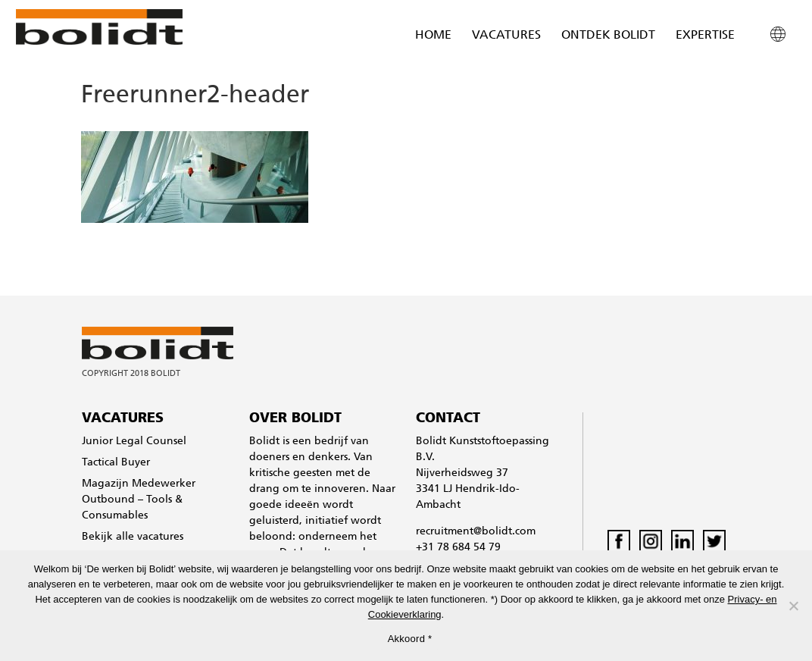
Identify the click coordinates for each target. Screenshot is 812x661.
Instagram (651, 541)
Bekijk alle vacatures (133, 537)
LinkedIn (682, 541)
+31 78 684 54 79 (458, 548)
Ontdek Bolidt (608, 36)
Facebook (619, 541)
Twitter (714, 541)
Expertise (705, 36)
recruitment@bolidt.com (476, 532)
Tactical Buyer (116, 463)
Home (433, 36)
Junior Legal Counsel (134, 442)
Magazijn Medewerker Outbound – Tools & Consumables (139, 500)
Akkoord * (410, 639)
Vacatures (506, 36)
